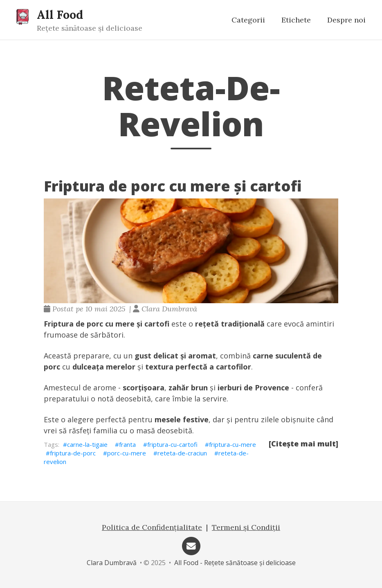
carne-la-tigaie (87, 444)
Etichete (296, 20)
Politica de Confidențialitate (152, 527)
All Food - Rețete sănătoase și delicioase (235, 563)
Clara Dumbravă (112, 563)
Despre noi (346, 20)
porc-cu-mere (127, 453)
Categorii (248, 20)
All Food (60, 15)
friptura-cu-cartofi (172, 444)
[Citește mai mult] (303, 444)
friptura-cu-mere (233, 444)
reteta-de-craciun (182, 453)
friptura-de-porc (73, 453)
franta (127, 444)
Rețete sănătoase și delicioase (90, 28)
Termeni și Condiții (246, 527)
